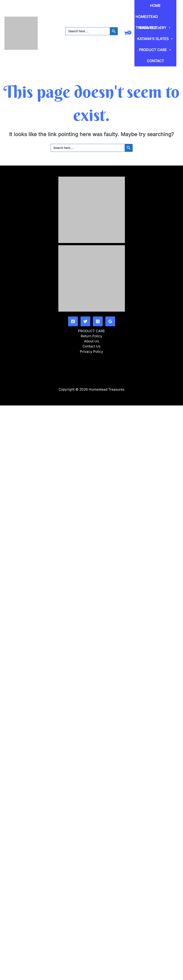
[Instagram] (98, 321)
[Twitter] (85, 321)
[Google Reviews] (110, 321)
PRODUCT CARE (155, 50)
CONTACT (155, 61)
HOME (155, 6)
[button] (92, 37)
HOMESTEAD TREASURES (148, 18)
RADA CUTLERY (155, 28)
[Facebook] (73, 321)
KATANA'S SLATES (155, 39)
